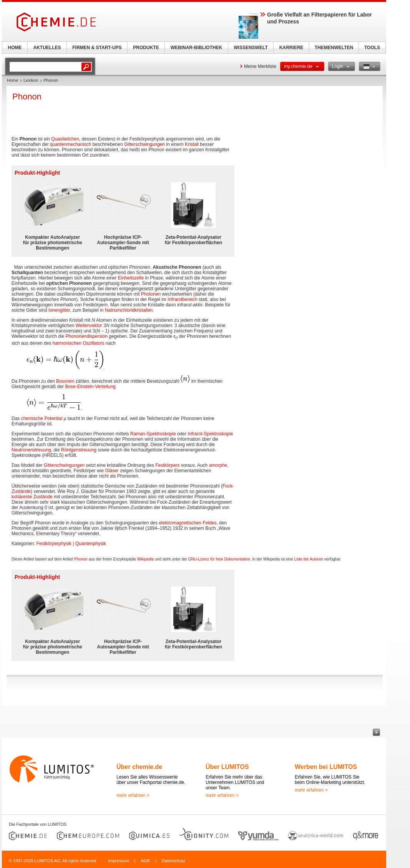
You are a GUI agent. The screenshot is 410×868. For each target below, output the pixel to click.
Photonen (151, 294)
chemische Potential (42, 418)
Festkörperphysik (54, 544)
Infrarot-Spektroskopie (210, 434)
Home (12, 80)
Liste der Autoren (309, 559)
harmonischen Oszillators (79, 343)
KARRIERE (291, 48)
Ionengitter (59, 310)
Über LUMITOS (227, 767)
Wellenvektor (89, 326)
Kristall (192, 144)
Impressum (118, 861)
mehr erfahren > (133, 795)
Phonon (81, 559)
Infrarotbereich (182, 299)
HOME (15, 48)
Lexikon (31, 80)
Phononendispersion (87, 336)
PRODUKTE (146, 48)
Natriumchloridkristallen (129, 310)
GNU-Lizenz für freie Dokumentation (219, 559)
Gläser (112, 471)
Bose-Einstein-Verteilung (90, 387)
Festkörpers (167, 465)
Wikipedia (145, 559)
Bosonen (65, 381)
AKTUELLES (47, 48)
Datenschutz (173, 861)
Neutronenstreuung (31, 450)
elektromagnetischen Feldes (188, 523)
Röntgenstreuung (79, 450)
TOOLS (372, 48)
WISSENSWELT (251, 48)
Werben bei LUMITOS (326, 767)
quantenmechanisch (71, 144)
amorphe (218, 465)
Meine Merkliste (260, 66)
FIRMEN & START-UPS (97, 48)
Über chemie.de (139, 767)
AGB (145, 861)
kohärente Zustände (32, 497)
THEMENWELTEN (334, 48)
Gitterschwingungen (144, 144)
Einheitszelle (131, 278)
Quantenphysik (91, 544)
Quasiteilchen (65, 139)
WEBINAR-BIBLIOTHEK (197, 48)
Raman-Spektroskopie (153, 434)
